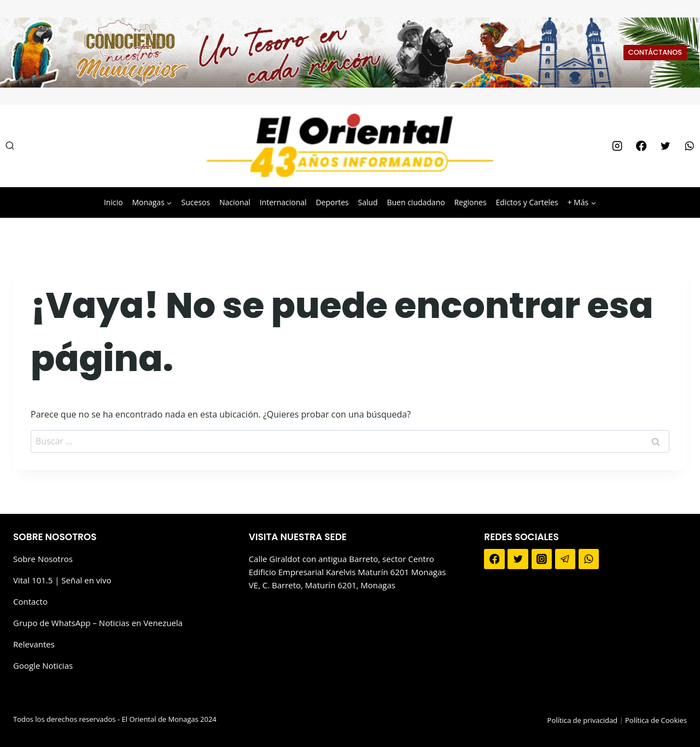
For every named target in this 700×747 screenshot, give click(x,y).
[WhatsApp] (690, 146)
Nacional (235, 202)
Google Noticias (43, 665)
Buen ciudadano (416, 202)
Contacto (30, 601)
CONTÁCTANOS (655, 52)
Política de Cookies (656, 720)
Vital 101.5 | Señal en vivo (62, 580)
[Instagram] (617, 146)
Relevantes (34, 644)
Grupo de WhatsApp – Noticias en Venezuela (98, 623)
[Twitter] (665, 146)
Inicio (113, 202)
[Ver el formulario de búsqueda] (10, 146)
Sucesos (196, 202)
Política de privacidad (582, 720)
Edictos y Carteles (527, 202)
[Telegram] (565, 559)
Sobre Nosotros (43, 559)
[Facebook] (641, 146)
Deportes (332, 202)
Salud (367, 202)
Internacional (283, 202)
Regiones (470, 202)
